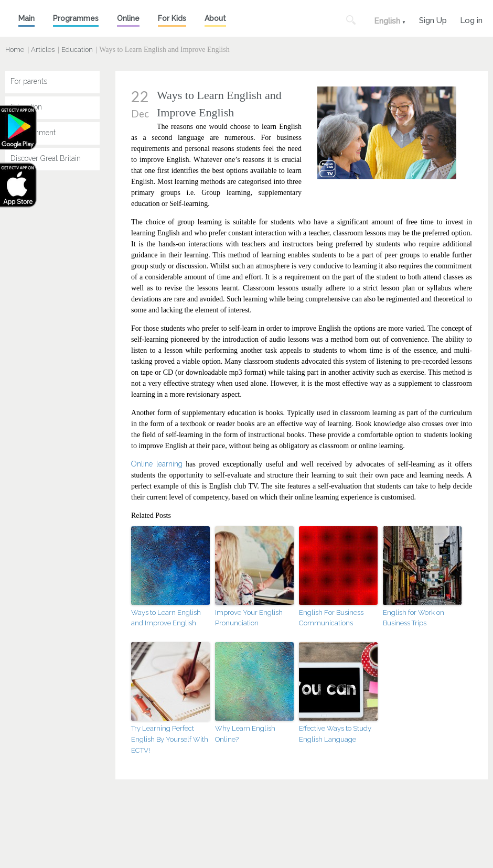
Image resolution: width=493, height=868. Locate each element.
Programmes (76, 18)
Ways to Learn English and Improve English (166, 618)
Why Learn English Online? (245, 734)
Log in (471, 19)
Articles (43, 50)
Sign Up (433, 19)
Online (128, 18)
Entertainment (33, 133)
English (387, 21)
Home (15, 50)
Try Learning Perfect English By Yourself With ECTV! (170, 739)
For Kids (172, 18)
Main (26, 18)
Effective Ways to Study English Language (335, 734)
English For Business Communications (331, 618)
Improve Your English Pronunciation (249, 618)
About (215, 18)
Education (77, 50)
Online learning (157, 464)
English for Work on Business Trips (414, 618)
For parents (29, 81)
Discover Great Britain (46, 158)
